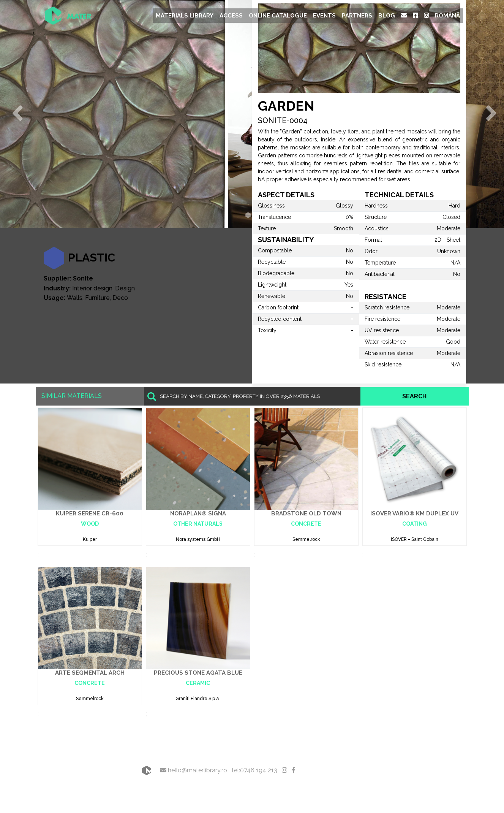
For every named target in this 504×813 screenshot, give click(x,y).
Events (324, 16)
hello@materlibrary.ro (194, 770)
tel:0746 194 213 (254, 770)
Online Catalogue (278, 16)
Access (231, 16)
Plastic (92, 258)
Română (447, 16)
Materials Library (185, 16)
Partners (357, 16)
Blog (387, 16)
